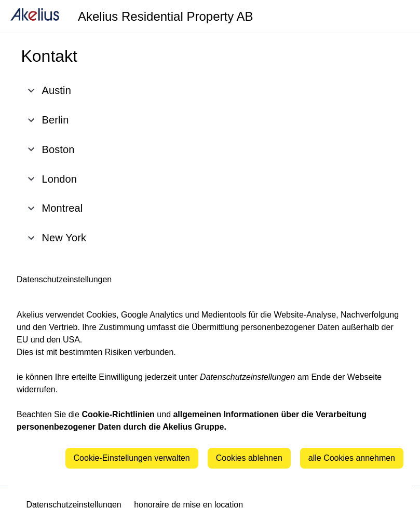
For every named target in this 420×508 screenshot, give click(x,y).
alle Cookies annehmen (352, 458)
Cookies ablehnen (249, 458)
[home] (35, 16)
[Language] (399, 17)
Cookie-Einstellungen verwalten (132, 458)
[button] (130, 91)
